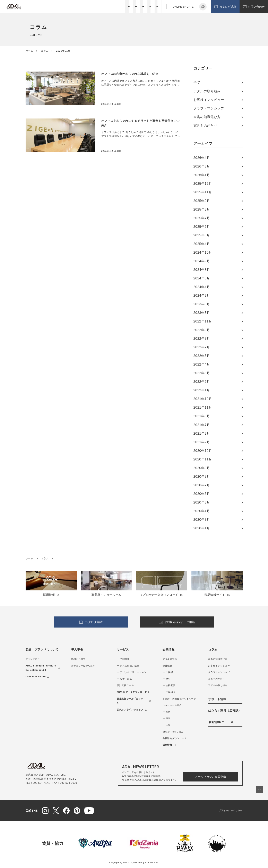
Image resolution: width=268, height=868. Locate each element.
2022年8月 (202, 339)
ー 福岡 (167, 712)
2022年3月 (202, 373)
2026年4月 (202, 158)
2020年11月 (203, 459)
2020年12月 (203, 451)
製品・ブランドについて (61, 7)
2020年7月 (202, 485)
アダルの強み (170, 659)
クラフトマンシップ (209, 108)
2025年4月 (202, 244)
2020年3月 (202, 520)
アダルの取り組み (207, 91)
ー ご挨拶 (168, 672)
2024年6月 (202, 278)
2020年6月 (202, 494)
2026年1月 (202, 175)
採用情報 (169, 745)
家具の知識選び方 (207, 117)
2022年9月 (202, 330)
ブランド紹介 (33, 659)
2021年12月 (203, 399)
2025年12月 (203, 184)
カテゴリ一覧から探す (83, 666)
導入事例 (77, 649)
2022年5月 (202, 356)
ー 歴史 (167, 679)
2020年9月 (202, 468)
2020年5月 (202, 502)
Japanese (203, 7)
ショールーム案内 (172, 705)
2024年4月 (202, 287)
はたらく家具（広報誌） (225, 711)
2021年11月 (203, 407)
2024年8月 (202, 270)
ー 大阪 (167, 725)
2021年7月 (202, 425)
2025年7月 (202, 218)
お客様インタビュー (209, 100)
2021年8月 (202, 416)
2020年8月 (202, 477)
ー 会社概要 (169, 685)
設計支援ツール (125, 685)
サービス (104, 7)
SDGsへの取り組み (173, 732)
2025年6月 (202, 227)
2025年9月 (202, 201)
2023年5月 (202, 313)
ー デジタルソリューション (132, 672)
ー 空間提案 (123, 659)
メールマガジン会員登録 (211, 777)
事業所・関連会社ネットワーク (179, 699)
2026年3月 (202, 166)
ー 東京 (167, 718)
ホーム (29, 51)
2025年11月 (203, 192)
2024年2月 (202, 296)
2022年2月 (202, 382)
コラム (136, 7)
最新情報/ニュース (221, 722)
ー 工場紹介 (169, 692)
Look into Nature (37, 677)
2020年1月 (202, 528)
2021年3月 (202, 433)
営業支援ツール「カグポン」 (134, 701)
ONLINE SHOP (183, 7)
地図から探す (78, 659)
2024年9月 (202, 261)
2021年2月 (202, 442)
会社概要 (167, 666)
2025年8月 (202, 209)
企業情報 (121, 7)
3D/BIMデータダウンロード (134, 692)
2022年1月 (202, 390)
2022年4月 (202, 364)
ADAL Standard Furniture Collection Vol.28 (43, 668)
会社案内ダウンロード (175, 738)
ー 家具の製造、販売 (128, 666)
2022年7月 (202, 347)
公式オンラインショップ (132, 710)
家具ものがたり (205, 126)
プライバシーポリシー (231, 810)
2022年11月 (203, 321)
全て (197, 83)
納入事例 (87, 7)
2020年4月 (202, 511)
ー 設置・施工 (124, 679)
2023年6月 (202, 304)
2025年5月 (202, 235)
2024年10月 (203, 252)
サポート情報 (155, 7)
